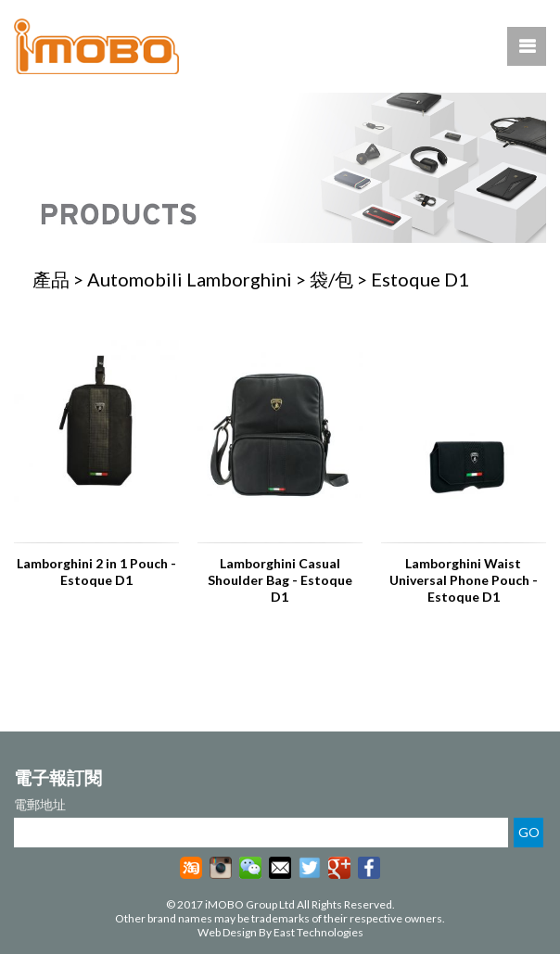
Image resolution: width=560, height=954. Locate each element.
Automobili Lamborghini (190, 279)
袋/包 (331, 279)
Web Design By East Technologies (280, 932)
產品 (51, 279)
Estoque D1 (420, 279)
